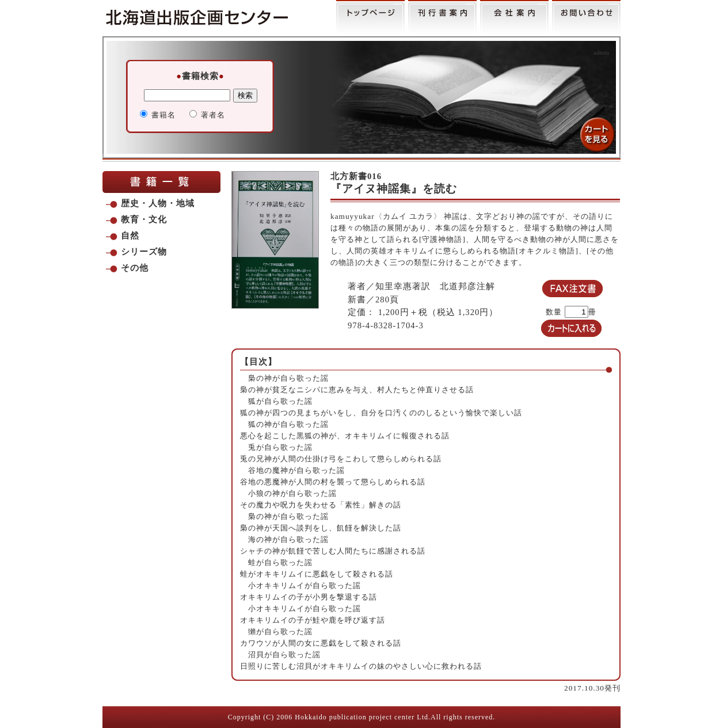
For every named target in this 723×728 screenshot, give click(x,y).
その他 (135, 268)
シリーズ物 (144, 252)
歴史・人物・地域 (158, 203)
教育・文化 (144, 219)
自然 (130, 236)
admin (601, 53)
